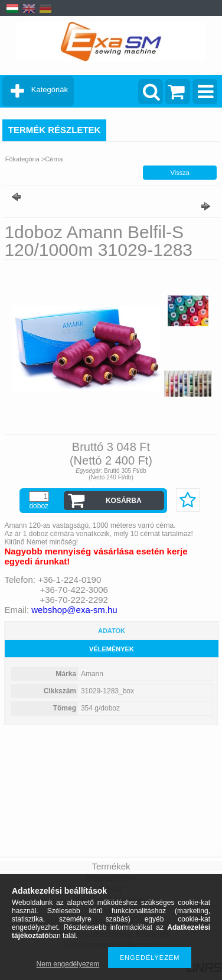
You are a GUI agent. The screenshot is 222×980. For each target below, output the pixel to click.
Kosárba (124, 501)
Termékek (111, 866)
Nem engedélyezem (68, 964)
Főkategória (22, 159)
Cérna (54, 159)
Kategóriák (50, 90)
